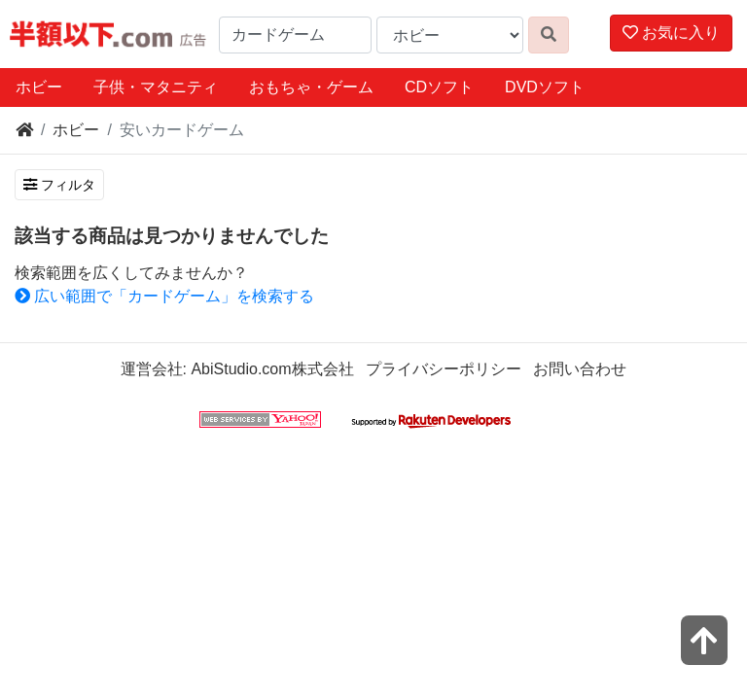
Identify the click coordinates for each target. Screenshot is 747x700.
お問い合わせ (580, 369)
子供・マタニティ (156, 87)
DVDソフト (545, 87)
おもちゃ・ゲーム (311, 87)
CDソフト (439, 87)
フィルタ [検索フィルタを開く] (59, 185)
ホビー (39, 87)
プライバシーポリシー (444, 369)
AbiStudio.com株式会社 (272, 369)
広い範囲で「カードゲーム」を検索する (164, 296)
